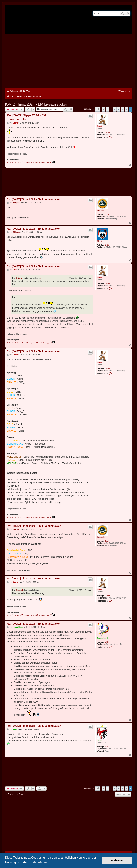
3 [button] (114, 109)
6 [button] (126, 109)
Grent (99, 126)
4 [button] (118, 109)
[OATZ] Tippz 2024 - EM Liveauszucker (36, 104)
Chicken (101, 241)
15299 (107, 132)
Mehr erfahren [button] (39, 862)
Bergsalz (101, 210)
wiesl (99, 741)
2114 (107, 214)
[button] (98, 109)
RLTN (9, 163)
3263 (107, 245)
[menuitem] (26, 91)
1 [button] (108, 109)
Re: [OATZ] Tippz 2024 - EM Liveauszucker (26, 117)
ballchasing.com (30, 163)
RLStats (17, 163)
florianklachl (102, 638)
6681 (107, 747)
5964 (107, 642)
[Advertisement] (68, 61)
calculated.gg (44, 163)
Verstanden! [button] (117, 860)
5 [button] (122, 109)
